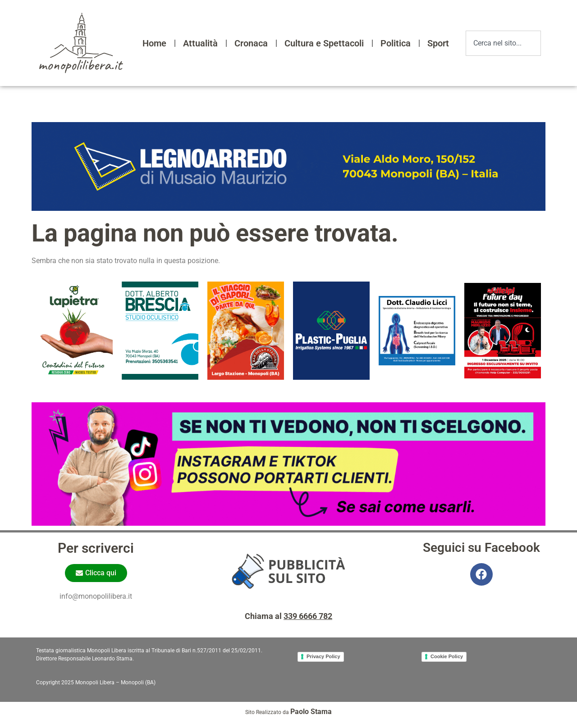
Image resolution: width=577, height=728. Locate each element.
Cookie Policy (447, 656)
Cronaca (251, 43)
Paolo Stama (311, 712)
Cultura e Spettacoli (324, 43)
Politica (396, 43)
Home (154, 43)
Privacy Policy (323, 656)
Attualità (200, 43)
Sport (438, 43)
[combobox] (503, 43)
